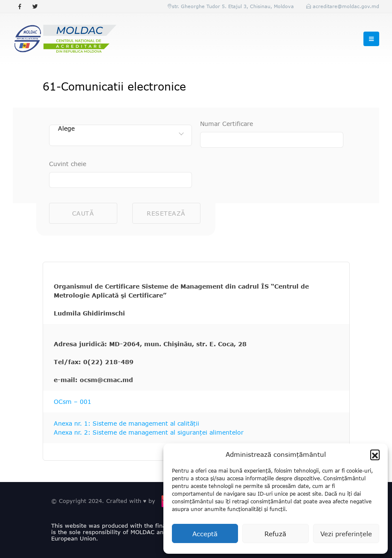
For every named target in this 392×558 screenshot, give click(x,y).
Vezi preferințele (346, 534)
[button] (375, 454)
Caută (83, 213)
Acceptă (205, 534)
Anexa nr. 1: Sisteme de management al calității (126, 423)
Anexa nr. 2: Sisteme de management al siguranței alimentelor (149, 432)
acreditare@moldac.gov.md (346, 6)
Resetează (166, 213)
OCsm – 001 (73, 402)
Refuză (275, 534)
